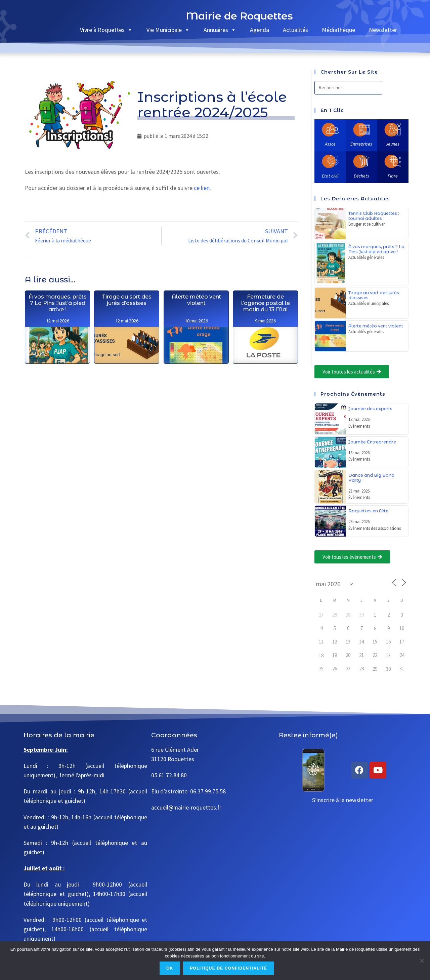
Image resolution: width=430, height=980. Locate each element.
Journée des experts (370, 409)
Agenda (260, 30)
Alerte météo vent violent (196, 374)
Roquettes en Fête (368, 511)
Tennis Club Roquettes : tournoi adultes (374, 216)
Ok (170, 968)
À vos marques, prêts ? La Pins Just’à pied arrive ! (57, 326)
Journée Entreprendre (372, 442)
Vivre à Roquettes (106, 30)
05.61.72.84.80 (169, 775)
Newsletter (383, 30)
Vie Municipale (168, 30)
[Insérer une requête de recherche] (348, 88)
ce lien (202, 188)
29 (348, 615)
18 (321, 655)
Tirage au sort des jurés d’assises (127, 340)
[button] (352, 372)
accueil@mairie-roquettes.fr (186, 808)
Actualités (295, 30)
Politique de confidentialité (228, 968)
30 (388, 669)
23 (388, 655)
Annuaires (220, 30)
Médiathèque (338, 30)
